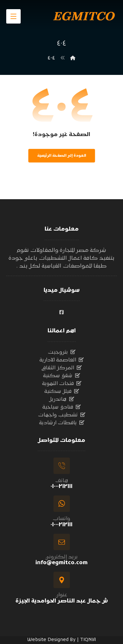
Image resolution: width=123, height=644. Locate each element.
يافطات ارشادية (62, 423)
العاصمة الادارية (61, 360)
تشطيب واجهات (62, 415)
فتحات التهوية (62, 384)
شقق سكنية (61, 376)
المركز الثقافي (61, 368)
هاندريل (62, 399)
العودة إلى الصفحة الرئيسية (61, 156)
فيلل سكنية (62, 392)
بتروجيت (62, 352)
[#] (62, 312)
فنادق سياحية (61, 407)
